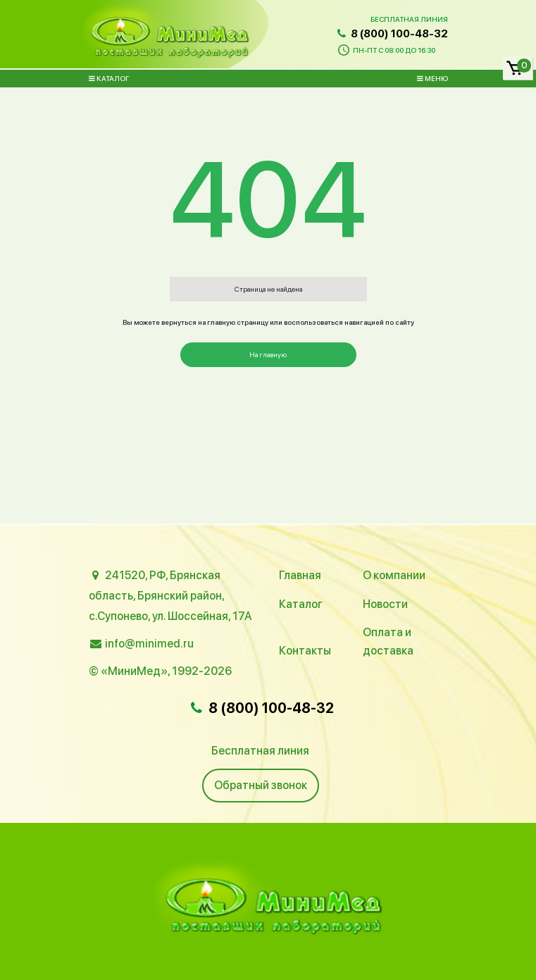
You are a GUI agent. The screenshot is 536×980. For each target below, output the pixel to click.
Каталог (109, 78)
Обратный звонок (261, 785)
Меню (432, 78)
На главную (268, 354)
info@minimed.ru (149, 644)
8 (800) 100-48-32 (391, 34)
